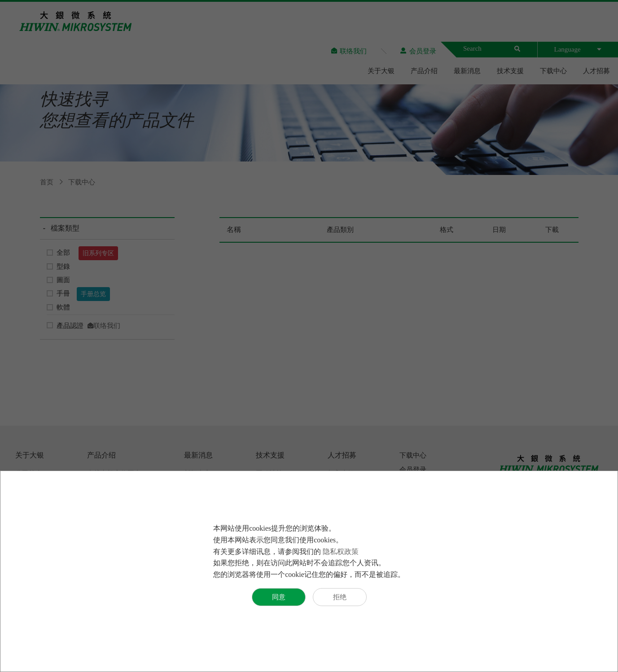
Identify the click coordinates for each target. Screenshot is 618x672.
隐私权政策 (341, 552)
